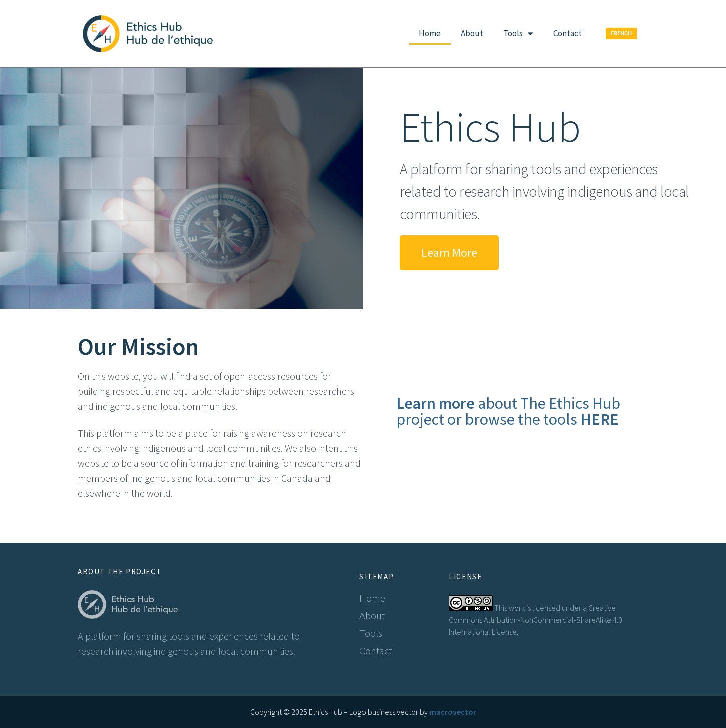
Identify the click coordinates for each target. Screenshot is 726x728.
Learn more (435, 403)
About (472, 33)
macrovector (453, 712)
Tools (518, 33)
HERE (600, 419)
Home (430, 33)
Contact (568, 33)
